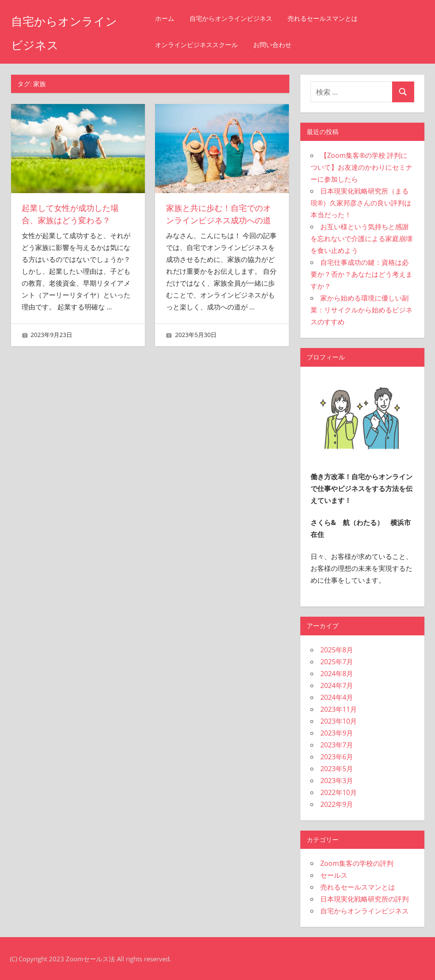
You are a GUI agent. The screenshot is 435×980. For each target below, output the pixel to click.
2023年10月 (339, 721)
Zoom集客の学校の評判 (357, 863)
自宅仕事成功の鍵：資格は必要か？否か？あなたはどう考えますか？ (362, 274)
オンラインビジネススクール (210, 45)
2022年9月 (337, 804)
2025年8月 (337, 650)
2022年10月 (339, 792)
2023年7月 (337, 745)
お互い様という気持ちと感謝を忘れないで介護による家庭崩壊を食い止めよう (362, 239)
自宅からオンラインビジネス (245, 18)
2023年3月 (337, 781)
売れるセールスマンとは (337, 18)
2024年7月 (337, 685)
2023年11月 (339, 709)
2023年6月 (337, 757)
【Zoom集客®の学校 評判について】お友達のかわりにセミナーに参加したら (362, 167)
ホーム (179, 18)
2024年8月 (337, 674)
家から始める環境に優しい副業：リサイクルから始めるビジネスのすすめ (362, 310)
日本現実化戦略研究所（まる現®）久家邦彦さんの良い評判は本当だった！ (361, 203)
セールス (334, 875)
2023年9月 (337, 733)
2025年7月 (337, 662)
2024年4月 (337, 697)
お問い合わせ (286, 45)
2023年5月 (337, 769)
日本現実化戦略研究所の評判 (364, 899)
